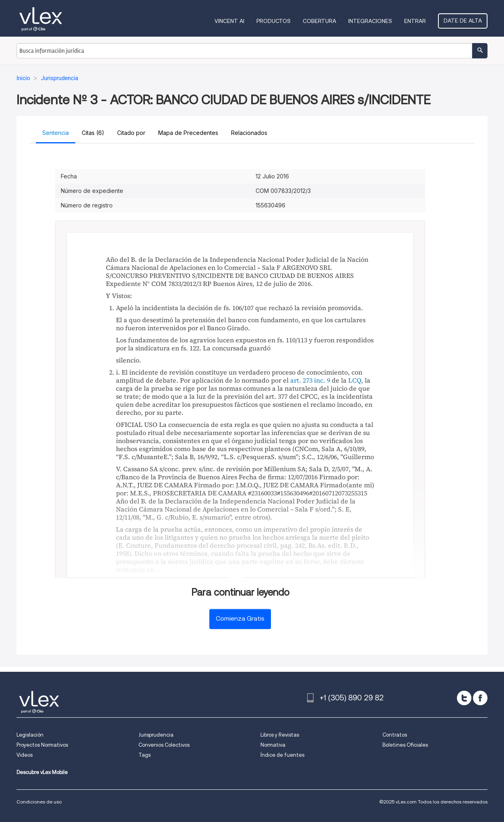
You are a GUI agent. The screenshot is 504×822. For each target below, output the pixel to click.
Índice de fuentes (282, 755)
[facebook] (480, 698)
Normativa (273, 745)
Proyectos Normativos (42, 745)
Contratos (395, 735)
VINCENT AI (229, 21)
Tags (145, 755)
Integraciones (370, 21)
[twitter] (464, 698)
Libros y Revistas (280, 735)
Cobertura (319, 21)
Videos (25, 755)
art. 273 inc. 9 (310, 380)
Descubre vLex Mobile (42, 772)
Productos (274, 21)
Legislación (30, 735)
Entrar (415, 21)
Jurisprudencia (156, 735)
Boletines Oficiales (405, 745)
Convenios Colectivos (164, 745)
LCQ (355, 380)
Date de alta (463, 21)
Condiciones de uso (39, 802)
